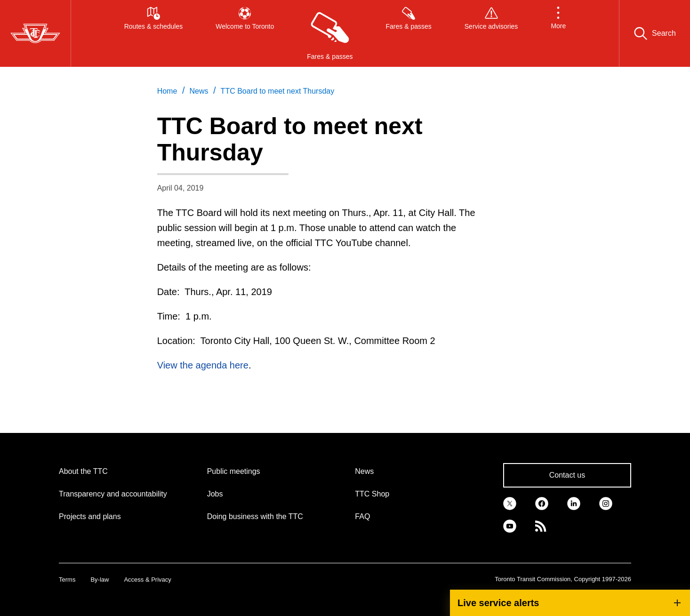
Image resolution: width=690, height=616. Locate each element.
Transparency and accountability (113, 494)
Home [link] (167, 91)
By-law (100, 580)
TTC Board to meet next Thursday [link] (278, 91)
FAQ (362, 516)
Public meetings (234, 471)
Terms (67, 580)
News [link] (199, 91)
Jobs (215, 494)
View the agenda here (203, 365)
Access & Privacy (147, 580)
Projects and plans (90, 516)
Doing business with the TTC (255, 516)
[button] (558, 33)
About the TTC (83, 471)
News (364, 471)
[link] (510, 503)
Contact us (567, 475)
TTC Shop (372, 494)
